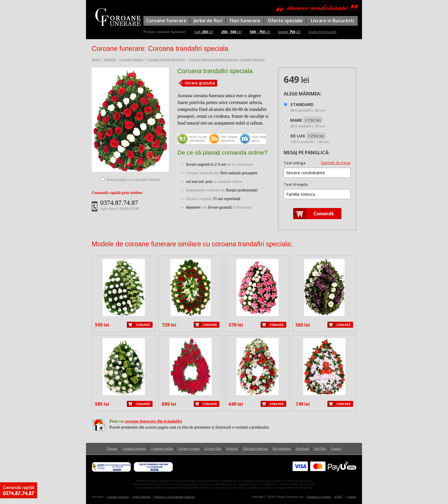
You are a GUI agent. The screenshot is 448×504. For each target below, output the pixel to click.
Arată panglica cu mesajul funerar (133, 180)
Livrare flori (213, 449)
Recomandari (282, 449)
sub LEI (204, 32)
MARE (308, 123)
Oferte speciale (285, 21)
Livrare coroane (189, 449)
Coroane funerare (166, 21)
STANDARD (308, 107)
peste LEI (289, 32)
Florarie (112, 449)
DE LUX (310, 139)
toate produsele (323, 32)
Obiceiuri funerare (255, 449)
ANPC (338, 497)
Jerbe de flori (208, 21)
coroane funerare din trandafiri (153, 421)
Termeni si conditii (319, 497)
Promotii (232, 449)
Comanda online (162, 449)
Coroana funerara (134, 449)
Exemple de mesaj (336, 163)
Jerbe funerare (142, 497)
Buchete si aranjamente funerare (175, 497)
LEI (231, 32)
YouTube (320, 449)
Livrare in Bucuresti (332, 21)
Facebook (302, 449)
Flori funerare (245, 21)
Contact (336, 449)
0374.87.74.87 (119, 203)
